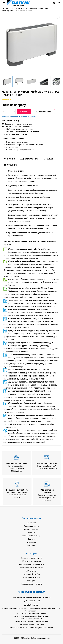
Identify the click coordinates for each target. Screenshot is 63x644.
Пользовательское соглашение (31, 625)
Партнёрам (32, 542)
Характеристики (29, 159)
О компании (32, 523)
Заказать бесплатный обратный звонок (19, 117)
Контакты (31, 539)
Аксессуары (31, 581)
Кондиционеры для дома (32, 558)
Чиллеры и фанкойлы (32, 574)
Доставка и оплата (31, 526)
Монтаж (32, 533)
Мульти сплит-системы (32, 561)
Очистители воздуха (31, 577)
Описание (10, 159)
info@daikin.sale (33, 605)
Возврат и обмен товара (32, 536)
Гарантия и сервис (31, 529)
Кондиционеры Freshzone (31, 584)
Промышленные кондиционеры (32, 568)
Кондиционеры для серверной (32, 564)
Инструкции (11, 165)
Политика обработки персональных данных (32, 621)
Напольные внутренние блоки (37, 8)
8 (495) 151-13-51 (33, 601)
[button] (59, 3)
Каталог (5, 8)
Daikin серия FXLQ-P (9, 11)
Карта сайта (32, 546)
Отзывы (48, 159)
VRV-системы (17, 8)
